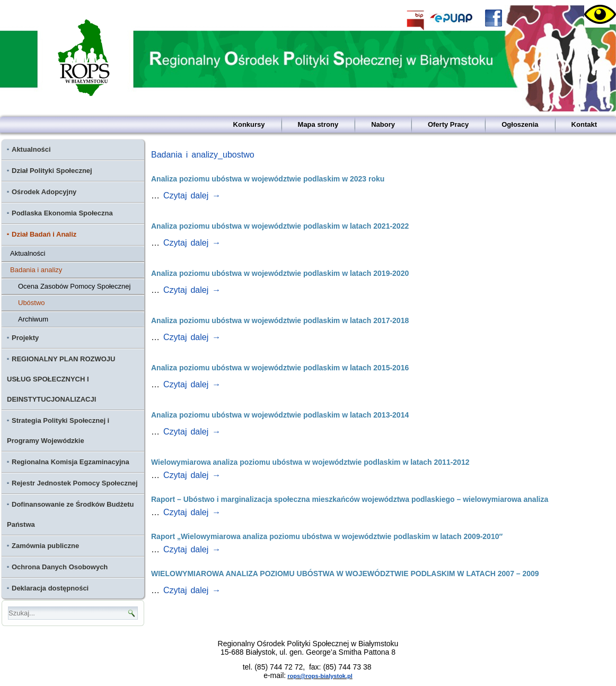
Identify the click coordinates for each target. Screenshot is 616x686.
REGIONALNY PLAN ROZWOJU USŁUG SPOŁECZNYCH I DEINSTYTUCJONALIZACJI (61, 379)
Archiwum (33, 319)
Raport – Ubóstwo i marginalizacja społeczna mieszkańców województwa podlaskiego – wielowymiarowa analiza (350, 499)
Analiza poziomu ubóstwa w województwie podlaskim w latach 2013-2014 (280, 415)
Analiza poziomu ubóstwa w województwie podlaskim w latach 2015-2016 (280, 368)
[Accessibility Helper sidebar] (597, 15)
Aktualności (31, 149)
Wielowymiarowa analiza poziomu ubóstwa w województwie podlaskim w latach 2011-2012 (310, 462)
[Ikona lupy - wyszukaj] (131, 613)
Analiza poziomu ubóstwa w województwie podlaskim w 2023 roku (268, 179)
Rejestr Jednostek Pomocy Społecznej (75, 483)
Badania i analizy (36, 270)
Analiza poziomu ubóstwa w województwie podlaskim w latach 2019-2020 (280, 273)
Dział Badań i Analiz (44, 234)
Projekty (25, 338)
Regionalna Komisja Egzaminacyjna (71, 462)
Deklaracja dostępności (50, 588)
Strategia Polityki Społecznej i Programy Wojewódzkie (58, 431)
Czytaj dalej (192, 196)
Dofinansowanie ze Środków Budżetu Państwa (70, 514)
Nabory (383, 124)
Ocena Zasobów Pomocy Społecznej (74, 286)
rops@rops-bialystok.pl (320, 676)
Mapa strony (318, 124)
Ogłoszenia (520, 124)
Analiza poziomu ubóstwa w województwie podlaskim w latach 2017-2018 (280, 320)
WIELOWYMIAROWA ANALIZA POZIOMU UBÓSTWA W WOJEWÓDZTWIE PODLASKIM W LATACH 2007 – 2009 (345, 574)
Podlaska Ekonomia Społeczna (62, 213)
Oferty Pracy (448, 124)
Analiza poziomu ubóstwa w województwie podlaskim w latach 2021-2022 (280, 226)
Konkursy (249, 124)
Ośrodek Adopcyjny (44, 192)
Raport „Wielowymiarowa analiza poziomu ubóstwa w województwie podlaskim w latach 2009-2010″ (327, 536)
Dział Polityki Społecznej (52, 171)
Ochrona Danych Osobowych (60, 567)
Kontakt (584, 124)
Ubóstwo (32, 303)
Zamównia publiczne (45, 546)
